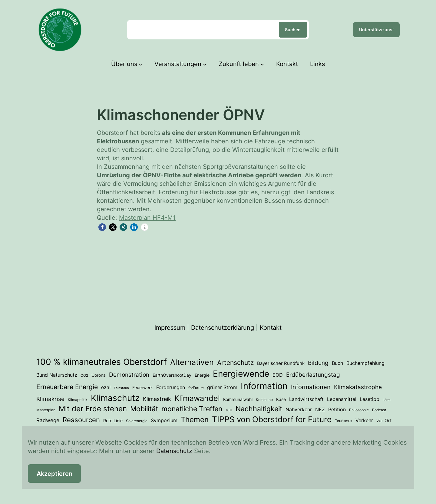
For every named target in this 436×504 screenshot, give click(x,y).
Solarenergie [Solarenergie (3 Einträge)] (137, 421)
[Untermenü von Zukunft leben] (262, 64)
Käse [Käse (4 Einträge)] (281, 399)
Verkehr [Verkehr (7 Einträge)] (364, 420)
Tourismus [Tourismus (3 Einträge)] (344, 421)
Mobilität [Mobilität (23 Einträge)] (144, 409)
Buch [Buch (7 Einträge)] (337, 363)
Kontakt (271, 328)
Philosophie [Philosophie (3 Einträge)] (359, 410)
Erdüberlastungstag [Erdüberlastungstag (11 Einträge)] (313, 375)
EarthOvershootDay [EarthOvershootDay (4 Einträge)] (172, 375)
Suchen (293, 30)
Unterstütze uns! (376, 30)
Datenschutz (174, 451)
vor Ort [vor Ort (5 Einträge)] (384, 421)
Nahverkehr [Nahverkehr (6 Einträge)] (299, 410)
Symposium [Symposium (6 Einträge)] (164, 421)
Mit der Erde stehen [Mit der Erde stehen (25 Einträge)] (93, 409)
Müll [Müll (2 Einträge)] (229, 410)
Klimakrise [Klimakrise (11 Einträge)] (50, 399)
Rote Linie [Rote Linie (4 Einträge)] (113, 421)
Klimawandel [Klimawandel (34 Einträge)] (197, 398)
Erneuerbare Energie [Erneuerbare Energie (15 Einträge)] (67, 387)
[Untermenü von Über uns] (140, 64)
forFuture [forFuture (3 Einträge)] (196, 388)
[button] (102, 227)
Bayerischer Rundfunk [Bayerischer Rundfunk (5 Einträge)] (281, 363)
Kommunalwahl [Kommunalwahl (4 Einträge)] (238, 399)
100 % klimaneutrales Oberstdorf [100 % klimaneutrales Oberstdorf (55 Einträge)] (102, 362)
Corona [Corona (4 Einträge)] (99, 375)
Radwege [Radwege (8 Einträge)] (48, 420)
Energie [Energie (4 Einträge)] (202, 375)
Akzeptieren (54, 474)
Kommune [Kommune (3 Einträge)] (264, 400)
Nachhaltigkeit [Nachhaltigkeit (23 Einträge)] (259, 409)
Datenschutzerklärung (223, 328)
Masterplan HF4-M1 (147, 218)
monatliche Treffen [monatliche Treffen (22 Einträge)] (192, 409)
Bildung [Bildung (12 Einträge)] (318, 363)
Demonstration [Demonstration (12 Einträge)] (129, 375)
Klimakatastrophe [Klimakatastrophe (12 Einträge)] (358, 387)
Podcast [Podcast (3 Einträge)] (379, 410)
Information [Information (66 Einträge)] (264, 386)
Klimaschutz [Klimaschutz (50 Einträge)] (115, 398)
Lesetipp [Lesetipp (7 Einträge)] (370, 399)
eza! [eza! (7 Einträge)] (106, 387)
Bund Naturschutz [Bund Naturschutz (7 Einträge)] (57, 375)
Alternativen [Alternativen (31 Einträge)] (192, 362)
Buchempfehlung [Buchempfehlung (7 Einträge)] (365, 363)
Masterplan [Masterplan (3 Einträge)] (46, 410)
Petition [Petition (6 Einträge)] (337, 410)
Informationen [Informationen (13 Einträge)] (311, 387)
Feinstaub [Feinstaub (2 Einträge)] (121, 388)
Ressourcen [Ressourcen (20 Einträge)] (81, 420)
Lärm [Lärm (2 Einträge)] (387, 400)
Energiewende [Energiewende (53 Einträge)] (241, 374)
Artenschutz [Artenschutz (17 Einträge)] (235, 362)
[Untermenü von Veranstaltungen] (205, 64)
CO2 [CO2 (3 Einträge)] (84, 375)
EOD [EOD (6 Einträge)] (278, 375)
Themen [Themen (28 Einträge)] (195, 420)
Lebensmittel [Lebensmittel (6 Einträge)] (342, 399)
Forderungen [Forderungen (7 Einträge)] (171, 387)
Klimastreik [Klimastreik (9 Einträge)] (157, 399)
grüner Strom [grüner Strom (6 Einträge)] (222, 387)
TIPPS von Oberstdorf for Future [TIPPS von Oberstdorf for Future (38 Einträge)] (272, 419)
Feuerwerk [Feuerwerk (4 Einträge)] (143, 388)
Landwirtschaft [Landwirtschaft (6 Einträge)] (306, 399)
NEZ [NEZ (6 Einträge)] (320, 410)
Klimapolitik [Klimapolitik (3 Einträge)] (78, 400)
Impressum (170, 328)
